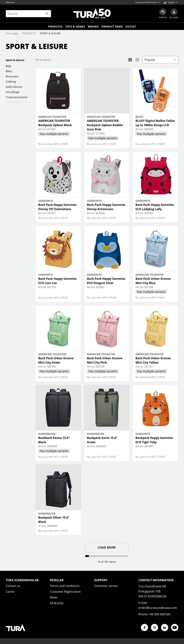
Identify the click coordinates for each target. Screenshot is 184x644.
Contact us (13, 586)
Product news (112, 26)
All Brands (57, 603)
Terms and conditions (65, 586)
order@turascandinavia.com (158, 608)
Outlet (131, 26)
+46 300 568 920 (159, 614)
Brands (93, 26)
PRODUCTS (29, 33)
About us (10, 2)
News (54, 597)
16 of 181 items (107, 562)
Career (10, 592)
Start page (12, 33)
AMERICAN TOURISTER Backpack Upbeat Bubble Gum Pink (105, 125)
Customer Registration (65, 592)
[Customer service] (163, 14)
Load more (107, 547)
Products (55, 26)
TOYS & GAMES (75, 26)
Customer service (106, 586)
